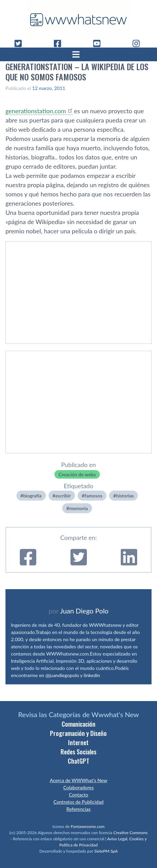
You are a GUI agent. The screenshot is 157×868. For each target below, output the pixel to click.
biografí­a (32, 496)
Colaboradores (78, 787)
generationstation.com (36, 111)
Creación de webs (77, 474)
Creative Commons (130, 833)
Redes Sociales (78, 752)
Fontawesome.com (88, 826)
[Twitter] (21, 43)
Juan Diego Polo (84, 611)
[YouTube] (100, 43)
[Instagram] (139, 43)
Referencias (78, 809)
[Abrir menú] (79, 54)
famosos (93, 496)
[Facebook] (60, 43)
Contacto (78, 795)
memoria (78, 508)
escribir (63, 496)
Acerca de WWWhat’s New (78, 780)
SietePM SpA (106, 851)
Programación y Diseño (78, 733)
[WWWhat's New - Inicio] (79, 20)
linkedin (92, 675)
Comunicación (78, 724)
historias (125, 496)
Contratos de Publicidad (78, 802)
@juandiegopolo (62, 675)
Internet (78, 742)
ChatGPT (78, 761)
